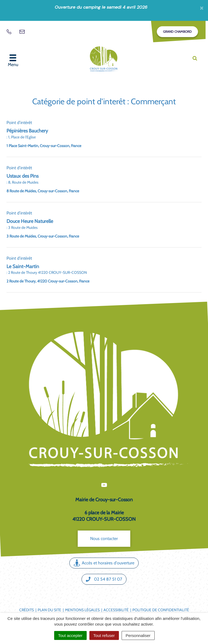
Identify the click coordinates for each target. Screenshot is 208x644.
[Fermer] (202, 8)
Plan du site (49, 610)
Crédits (27, 610)
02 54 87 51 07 (104, 579)
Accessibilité (116, 610)
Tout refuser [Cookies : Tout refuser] (104, 635)
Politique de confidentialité (161, 610)
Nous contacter (104, 539)
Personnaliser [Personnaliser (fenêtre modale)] (138, 635)
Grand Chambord (177, 32)
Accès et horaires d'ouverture (104, 563)
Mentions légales (82, 610)
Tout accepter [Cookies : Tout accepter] (70, 635)
